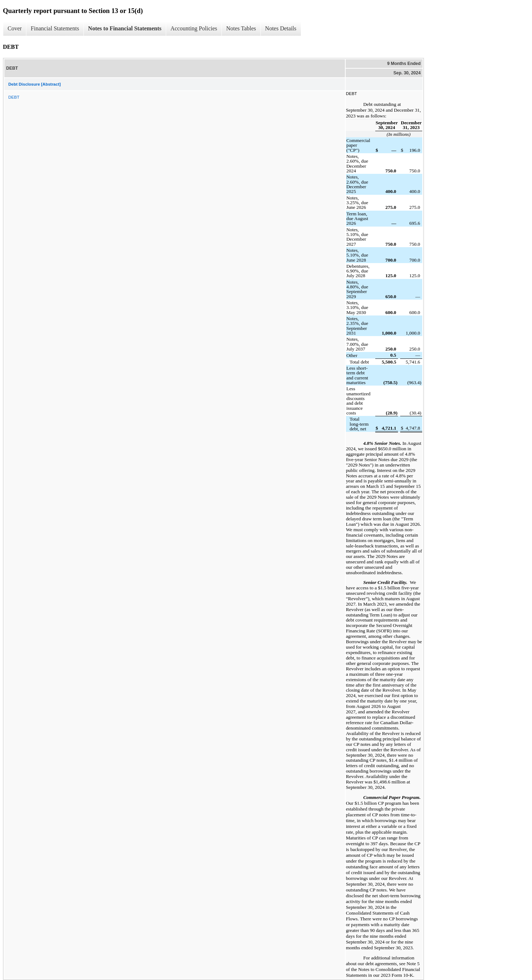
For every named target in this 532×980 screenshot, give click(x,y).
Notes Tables (241, 28)
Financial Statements (55, 28)
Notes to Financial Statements (125, 28)
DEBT (14, 97)
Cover (15, 28)
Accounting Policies (194, 28)
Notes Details (281, 28)
